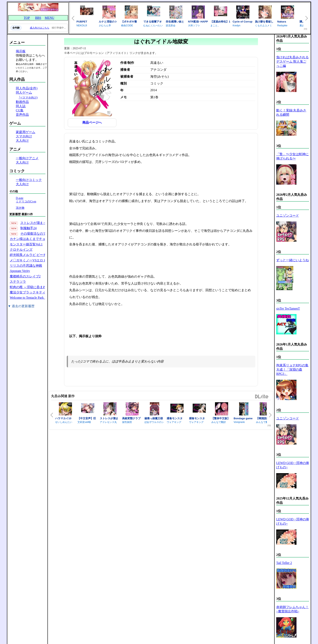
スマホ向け (24, 136)
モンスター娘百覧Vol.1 (26, 244)
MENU (49, 18)
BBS (38, 18)
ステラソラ (18, 282)
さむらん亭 (105, 26)
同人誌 (21, 106)
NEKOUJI (82, 26)
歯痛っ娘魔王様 (154, 418)
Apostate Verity (20, 271)
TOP (27, 18)
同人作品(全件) (27, 88)
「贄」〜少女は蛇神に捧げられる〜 (292, 156)
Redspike (282, 26)
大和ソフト (194, 26)
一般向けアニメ (27, 158)
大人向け (22, 141)
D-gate (20, 198)
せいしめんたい (64, 422)
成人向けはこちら (40, 28)
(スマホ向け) (30, 97)
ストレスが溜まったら (37, 223)
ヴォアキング (174, 422)
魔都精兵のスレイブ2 (25, 276)
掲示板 (21, 51)
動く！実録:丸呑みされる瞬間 (291, 112)
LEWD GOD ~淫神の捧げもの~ (293, 465)
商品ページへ (92, 122)
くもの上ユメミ (263, 26)
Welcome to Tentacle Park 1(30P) (32, 298)
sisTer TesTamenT (288, 309)
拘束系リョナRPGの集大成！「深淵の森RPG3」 (292, 370)
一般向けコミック (29, 180)
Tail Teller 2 (284, 563)
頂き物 (20, 208)
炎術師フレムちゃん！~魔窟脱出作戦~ (292, 609)
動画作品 (22, 102)
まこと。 (215, 26)
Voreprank (239, 422)
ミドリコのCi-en (26, 202)
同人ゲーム (24, 93)
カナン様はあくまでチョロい (31, 239)
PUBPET (82, 22)
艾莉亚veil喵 (84, 422)
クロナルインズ (21, 250)
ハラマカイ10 (63, 418)
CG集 (20, 110)
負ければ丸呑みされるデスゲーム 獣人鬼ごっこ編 (292, 62)
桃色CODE (127, 26)
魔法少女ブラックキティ (28, 292)
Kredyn (236, 26)
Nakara (282, 22)
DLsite (262, 397)
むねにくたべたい (153, 26)
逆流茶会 (171, 26)
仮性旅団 (127, 422)
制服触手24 (28, 228)
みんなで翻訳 (219, 422)
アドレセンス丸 (108, 422)
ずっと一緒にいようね (292, 260)
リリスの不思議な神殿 (26, 266)
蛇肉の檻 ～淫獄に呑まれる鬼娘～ (34, 287)
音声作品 (22, 115)
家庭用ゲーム (26, 132)
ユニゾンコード (288, 216)
